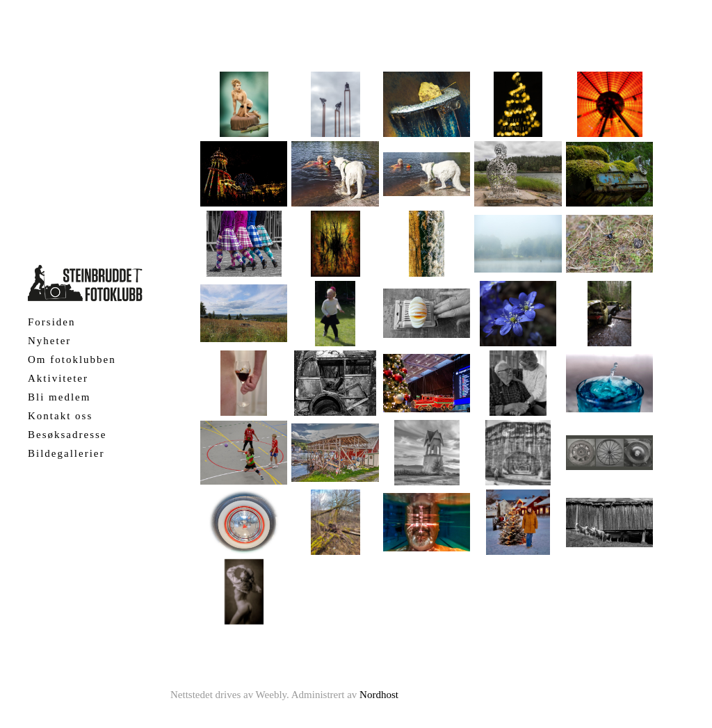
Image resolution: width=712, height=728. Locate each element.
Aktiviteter (58, 378)
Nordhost (379, 695)
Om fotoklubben (72, 359)
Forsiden (52, 322)
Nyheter (49, 341)
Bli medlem (59, 397)
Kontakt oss (60, 416)
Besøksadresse (67, 435)
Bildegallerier (66, 453)
